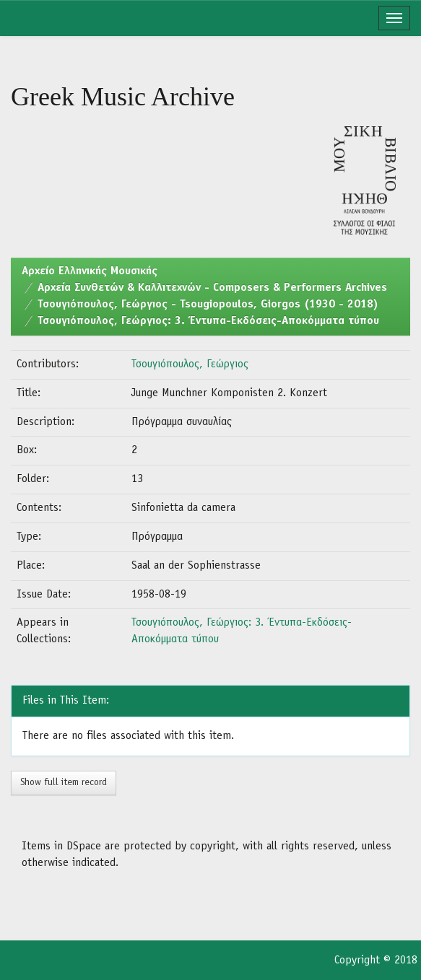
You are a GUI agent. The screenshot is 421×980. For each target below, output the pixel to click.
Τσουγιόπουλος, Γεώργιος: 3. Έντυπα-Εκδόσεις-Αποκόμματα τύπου (208, 321)
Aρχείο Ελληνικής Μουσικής (90, 271)
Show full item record (64, 783)
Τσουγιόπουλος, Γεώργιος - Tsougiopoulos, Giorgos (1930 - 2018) (208, 305)
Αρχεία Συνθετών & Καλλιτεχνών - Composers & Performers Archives (212, 288)
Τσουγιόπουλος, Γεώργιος (190, 364)
